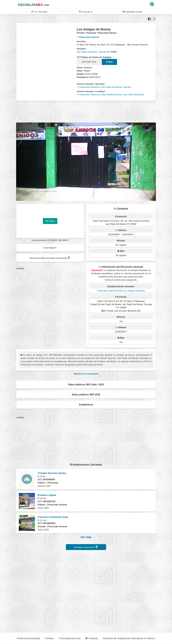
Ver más (86, 537)
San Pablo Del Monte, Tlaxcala (91, 52)
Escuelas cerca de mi (86, 547)
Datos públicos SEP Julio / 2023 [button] (86, 385)
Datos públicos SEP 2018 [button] (86, 395)
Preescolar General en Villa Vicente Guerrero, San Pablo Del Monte (110, 95)
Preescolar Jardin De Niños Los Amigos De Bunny (121, 291)
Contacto (92, 638)
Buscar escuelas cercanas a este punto (50, 258)
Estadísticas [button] (86, 405)
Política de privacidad (29, 638)
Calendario (132, 12)
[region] (47, 49)
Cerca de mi (86, 12)
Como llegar (50, 248)
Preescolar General (88, 37)
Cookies (49, 638)
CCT (39, 12)
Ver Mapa (50, 221)
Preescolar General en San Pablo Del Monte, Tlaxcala (104, 87)
